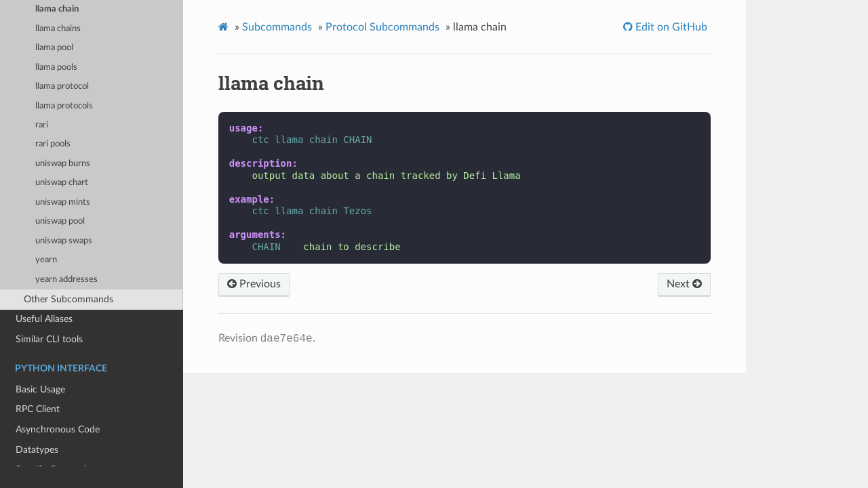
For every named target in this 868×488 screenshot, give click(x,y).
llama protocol (62, 86)
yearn (46, 260)
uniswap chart (62, 183)
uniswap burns (63, 164)
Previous (254, 284)
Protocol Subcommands (382, 27)
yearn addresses (66, 280)
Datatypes (37, 450)
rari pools (53, 144)
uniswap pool (60, 221)
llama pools (56, 67)
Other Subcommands (68, 299)
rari (42, 125)
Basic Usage (40, 389)
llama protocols (64, 106)
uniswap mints (63, 202)
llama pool (54, 48)
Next (684, 284)
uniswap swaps (64, 241)
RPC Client (38, 409)
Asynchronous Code (58, 429)
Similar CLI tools (49, 339)
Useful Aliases (44, 319)
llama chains (58, 29)
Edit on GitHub (670, 27)
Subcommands (277, 27)
